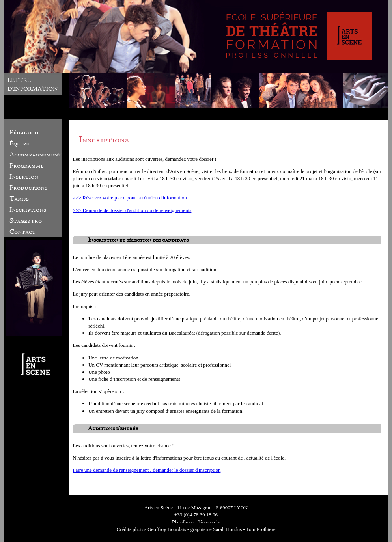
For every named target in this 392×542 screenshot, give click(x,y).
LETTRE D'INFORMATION (33, 85)
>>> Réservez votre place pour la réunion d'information (130, 198)
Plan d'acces (183, 522)
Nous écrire (209, 522)
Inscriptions (28, 210)
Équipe (19, 143)
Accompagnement (35, 155)
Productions (28, 188)
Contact (22, 232)
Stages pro (26, 221)
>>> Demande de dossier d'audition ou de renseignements (132, 210)
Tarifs (19, 199)
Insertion (24, 177)
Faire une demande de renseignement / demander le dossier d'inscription (147, 470)
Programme (27, 166)
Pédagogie (25, 132)
